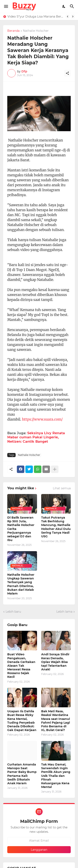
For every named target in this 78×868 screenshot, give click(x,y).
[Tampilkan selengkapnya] (55, 469)
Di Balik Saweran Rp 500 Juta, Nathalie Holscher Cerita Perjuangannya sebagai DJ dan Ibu (21, 529)
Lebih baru (13, 612)
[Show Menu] (6, 6)
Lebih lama (64, 612)
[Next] (73, 17)
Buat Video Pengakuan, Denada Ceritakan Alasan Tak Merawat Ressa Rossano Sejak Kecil (21, 666)
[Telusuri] (72, 6)
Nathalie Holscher (36, 31)
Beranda (13, 31)
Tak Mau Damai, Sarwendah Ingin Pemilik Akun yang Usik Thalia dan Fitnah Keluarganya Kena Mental (56, 776)
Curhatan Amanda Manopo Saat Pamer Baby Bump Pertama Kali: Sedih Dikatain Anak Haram (22, 774)
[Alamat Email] (39, 841)
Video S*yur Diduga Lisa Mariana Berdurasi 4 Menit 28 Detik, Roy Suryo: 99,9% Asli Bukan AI (35, 17)
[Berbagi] (67, 73)
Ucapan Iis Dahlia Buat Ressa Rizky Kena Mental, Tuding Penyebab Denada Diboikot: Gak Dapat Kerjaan (22, 721)
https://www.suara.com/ (42, 419)
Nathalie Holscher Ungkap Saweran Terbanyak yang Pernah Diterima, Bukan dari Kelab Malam (21, 584)
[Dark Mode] (64, 6)
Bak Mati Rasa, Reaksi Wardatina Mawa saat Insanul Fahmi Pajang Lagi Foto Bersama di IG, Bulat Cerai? (56, 721)
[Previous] (68, 17)
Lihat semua (62, 488)
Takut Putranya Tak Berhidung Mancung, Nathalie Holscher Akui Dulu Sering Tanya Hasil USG (56, 527)
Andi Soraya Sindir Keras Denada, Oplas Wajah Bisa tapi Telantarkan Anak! (55, 662)
